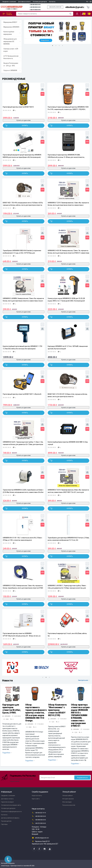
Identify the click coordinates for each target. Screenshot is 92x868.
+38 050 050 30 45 (35, 5)
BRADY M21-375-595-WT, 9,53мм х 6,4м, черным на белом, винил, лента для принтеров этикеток (68, 395)
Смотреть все (84, 680)
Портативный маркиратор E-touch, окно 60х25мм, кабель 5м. (67, 635)
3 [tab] (59, 46)
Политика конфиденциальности (11, 812)
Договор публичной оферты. (10, 818)
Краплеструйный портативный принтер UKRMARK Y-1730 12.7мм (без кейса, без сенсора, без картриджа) (22, 347)
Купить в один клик (24, 120)
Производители (6, 821)
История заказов (68, 799)
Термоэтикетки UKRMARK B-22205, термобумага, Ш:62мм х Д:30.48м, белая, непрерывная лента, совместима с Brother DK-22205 (23, 491)
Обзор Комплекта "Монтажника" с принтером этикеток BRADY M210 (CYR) (57, 710)
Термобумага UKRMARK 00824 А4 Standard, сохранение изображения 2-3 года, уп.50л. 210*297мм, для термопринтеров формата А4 (22, 252)
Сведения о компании (9, 2)
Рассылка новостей (69, 805)
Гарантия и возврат (7, 802)
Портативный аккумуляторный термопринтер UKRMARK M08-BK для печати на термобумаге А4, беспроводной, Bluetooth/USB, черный (22, 156)
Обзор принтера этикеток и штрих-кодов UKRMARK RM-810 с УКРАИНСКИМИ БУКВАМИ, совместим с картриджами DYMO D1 (81, 715)
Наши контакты (37, 796)
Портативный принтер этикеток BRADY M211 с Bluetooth (22, 394)
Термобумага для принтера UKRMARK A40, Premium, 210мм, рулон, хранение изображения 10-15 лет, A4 (68, 539)
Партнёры (4, 824)
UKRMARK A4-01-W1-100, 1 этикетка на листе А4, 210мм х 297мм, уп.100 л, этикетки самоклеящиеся (22, 539)
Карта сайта (36, 799)
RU (87, 2)
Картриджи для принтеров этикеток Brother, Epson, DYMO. (11, 709)
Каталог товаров (7, 14)
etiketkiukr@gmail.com (76, 7)
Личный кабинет (68, 796)
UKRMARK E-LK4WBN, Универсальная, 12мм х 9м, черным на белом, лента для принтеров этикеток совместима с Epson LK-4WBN (23, 300)
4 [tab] (63, 46)
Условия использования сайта (11, 805)
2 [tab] (56, 46)
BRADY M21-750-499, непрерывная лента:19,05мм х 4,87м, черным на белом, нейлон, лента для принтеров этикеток (23, 204)
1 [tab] (53, 46)
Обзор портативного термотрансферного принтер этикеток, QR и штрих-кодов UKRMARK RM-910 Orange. (36, 713)
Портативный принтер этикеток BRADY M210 (18, 107)
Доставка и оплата (24, 2)
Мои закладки (67, 802)
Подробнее (7, 753)
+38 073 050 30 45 (35, 10)
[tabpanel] (57, 32)
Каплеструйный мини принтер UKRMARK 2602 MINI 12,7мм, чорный (68, 443)
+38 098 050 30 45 (35, 7)
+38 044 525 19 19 (39, 813)
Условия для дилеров (40, 2)
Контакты (52, 2)
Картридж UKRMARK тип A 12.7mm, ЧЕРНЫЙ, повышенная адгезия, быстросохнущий (68, 347)
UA (91, 2)
